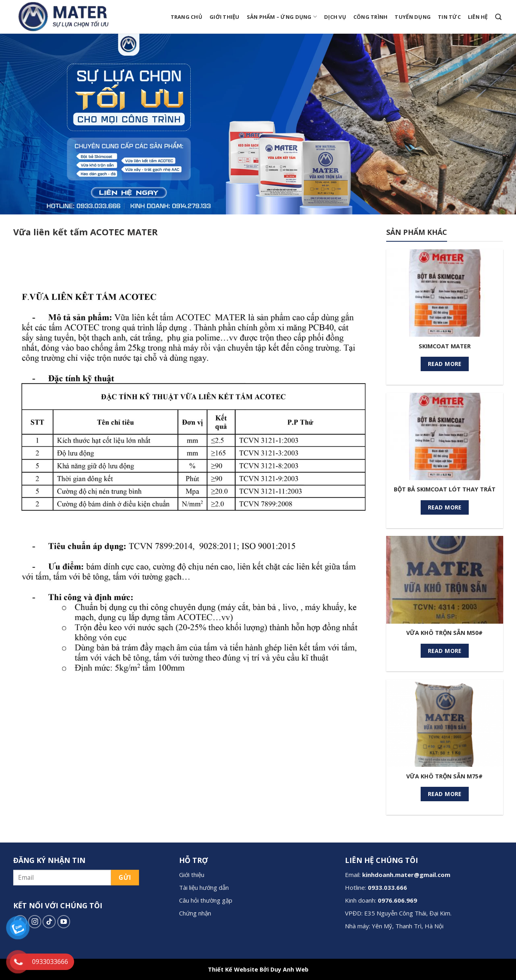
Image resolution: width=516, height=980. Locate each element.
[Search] (498, 17)
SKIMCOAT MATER (445, 346)
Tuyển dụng (413, 17)
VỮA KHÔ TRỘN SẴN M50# (444, 633)
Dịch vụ (335, 17)
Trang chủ (186, 17)
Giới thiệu (225, 17)
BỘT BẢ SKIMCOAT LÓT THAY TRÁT (445, 489)
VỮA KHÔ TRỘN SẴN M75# (444, 776)
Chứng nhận (195, 913)
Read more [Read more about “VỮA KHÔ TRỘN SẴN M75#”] (445, 794)
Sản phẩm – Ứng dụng (282, 17)
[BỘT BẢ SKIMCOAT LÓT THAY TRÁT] (444, 436)
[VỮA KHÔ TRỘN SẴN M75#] (444, 723)
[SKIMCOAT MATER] (444, 293)
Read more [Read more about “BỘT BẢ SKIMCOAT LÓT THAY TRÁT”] (445, 507)
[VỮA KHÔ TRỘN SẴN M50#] (444, 580)
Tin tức (449, 17)
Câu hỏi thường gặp (206, 900)
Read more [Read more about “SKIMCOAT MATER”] (445, 364)
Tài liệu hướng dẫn (204, 887)
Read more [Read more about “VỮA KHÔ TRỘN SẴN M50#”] (445, 651)
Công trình (371, 17)
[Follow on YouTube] (64, 922)
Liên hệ (478, 17)
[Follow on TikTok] (49, 922)
